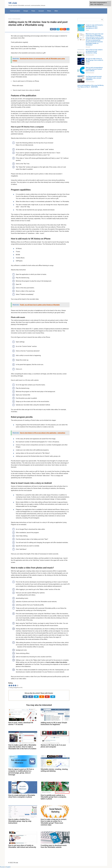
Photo (49, 11)
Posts (33, 11)
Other (56, 11)
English (8, 867)
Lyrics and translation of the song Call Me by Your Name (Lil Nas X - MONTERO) (90, 86)
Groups (26, 11)
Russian (2, 867)
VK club (13, 3)
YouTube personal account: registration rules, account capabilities (94, 78)
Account (41, 11)
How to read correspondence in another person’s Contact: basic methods (94, 69)
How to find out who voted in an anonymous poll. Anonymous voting (94, 51)
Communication (15, 11)
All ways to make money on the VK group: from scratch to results (94, 60)
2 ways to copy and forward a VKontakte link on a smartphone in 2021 (94, 27)
